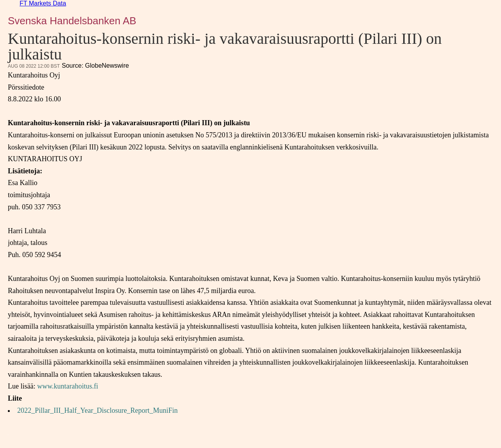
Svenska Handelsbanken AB (72, 21)
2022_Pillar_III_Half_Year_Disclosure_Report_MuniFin (97, 410)
